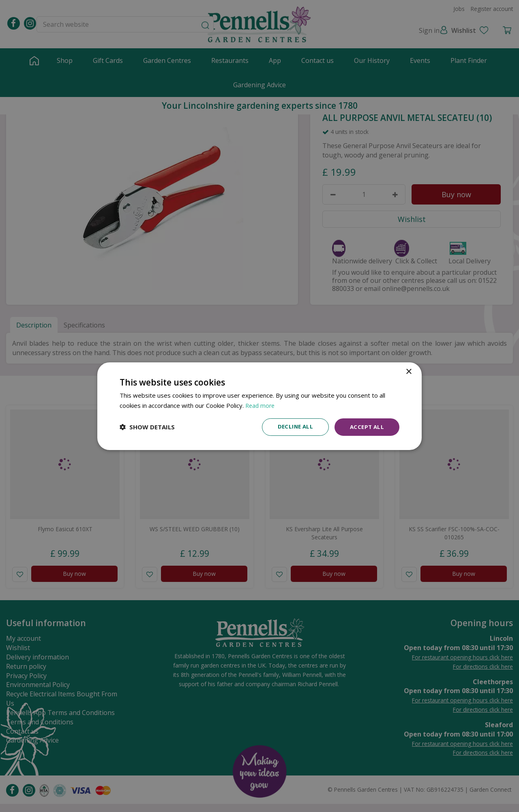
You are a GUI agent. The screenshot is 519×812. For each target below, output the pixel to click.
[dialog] (259, 406)
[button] (147, 427)
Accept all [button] (366, 427)
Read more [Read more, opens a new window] (261, 405)
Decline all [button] (292, 427)
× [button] (409, 371)
